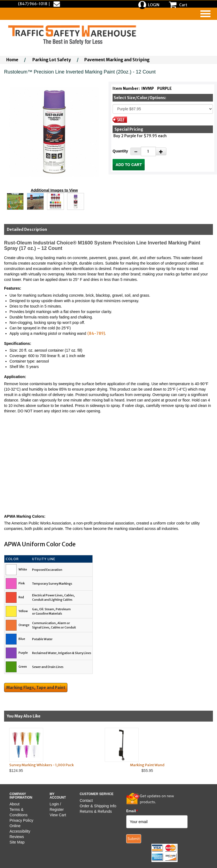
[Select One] (163, 109)
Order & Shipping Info (98, 806)
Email (132, 811)
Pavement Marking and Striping (117, 60)
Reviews (17, 837)
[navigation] (205, 14)
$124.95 (52, 750)
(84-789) (96, 333)
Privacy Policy (21, 820)
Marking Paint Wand (147, 765)
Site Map (17, 842)
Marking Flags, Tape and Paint (36, 688)
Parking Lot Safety (52, 60)
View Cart (58, 815)
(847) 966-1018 (33, 4)
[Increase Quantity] (161, 151)
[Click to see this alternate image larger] (15, 201)
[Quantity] (148, 151)
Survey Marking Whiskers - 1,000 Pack (41, 765)
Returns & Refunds (96, 811)
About (15, 804)
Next (203, 750)
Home (12, 60)
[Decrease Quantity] (136, 151)
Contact (86, 800)
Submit (134, 839)
